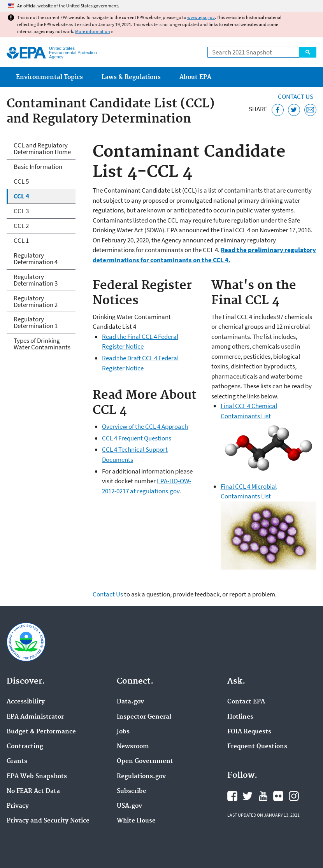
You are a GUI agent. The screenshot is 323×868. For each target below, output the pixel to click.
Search (308, 52)
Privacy (18, 806)
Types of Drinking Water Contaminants (42, 344)
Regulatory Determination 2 (36, 301)
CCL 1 (21, 240)
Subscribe (132, 791)
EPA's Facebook (232, 796)
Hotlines (240, 717)
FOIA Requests (249, 732)
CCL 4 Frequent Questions (137, 438)
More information (93, 31)
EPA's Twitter (248, 796)
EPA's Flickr (278, 796)
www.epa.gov (201, 17)
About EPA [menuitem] (195, 77)
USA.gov (129, 806)
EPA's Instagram (294, 796)
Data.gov (130, 702)
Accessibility (26, 702)
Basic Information (38, 167)
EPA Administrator (35, 717)
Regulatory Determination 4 (36, 259)
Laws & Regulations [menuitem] (131, 77)
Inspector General (144, 717)
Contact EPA (246, 702)
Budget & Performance (41, 732)
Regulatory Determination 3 (36, 280)
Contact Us (296, 96)
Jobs (123, 732)
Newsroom (133, 747)
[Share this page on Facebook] (278, 110)
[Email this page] (310, 110)
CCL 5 (21, 181)
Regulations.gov (141, 777)
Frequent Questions (257, 747)
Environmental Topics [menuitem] (49, 77)
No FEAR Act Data (33, 791)
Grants (17, 761)
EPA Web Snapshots (37, 777)
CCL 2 (21, 226)
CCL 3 (21, 211)
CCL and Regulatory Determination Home (42, 148)
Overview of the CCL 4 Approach (145, 426)
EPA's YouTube (263, 796)
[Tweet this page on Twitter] (294, 110)
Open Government (145, 761)
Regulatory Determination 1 (36, 322)
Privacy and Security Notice (48, 821)
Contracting (25, 747)
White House (136, 821)
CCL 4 (21, 196)
